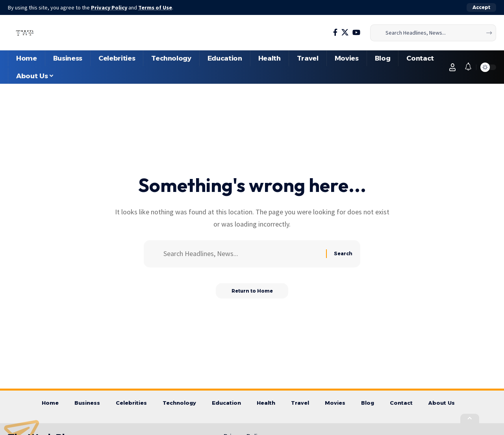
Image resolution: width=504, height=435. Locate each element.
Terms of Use (156, 7)
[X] (345, 32)
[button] (481, 7)
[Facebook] (335, 32)
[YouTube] (356, 32)
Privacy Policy (109, 7)
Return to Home (252, 291)
